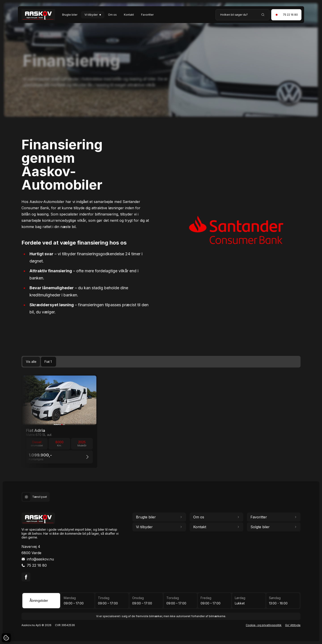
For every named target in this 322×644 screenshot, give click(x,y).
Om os (112, 15)
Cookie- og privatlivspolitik (264, 625)
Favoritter (147, 15)
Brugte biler (70, 15)
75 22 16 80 (37, 565)
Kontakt (129, 15)
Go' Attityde (293, 625)
